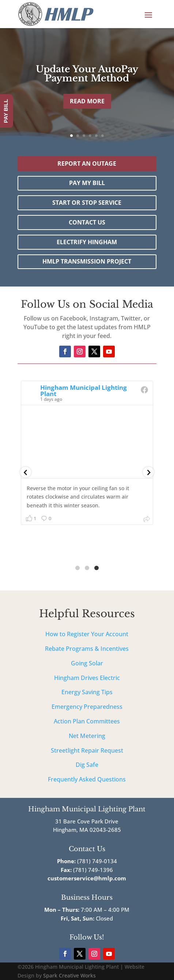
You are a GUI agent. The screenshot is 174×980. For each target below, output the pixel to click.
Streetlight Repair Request (87, 750)
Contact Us (87, 222)
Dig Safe (87, 765)
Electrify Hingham (87, 242)
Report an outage (87, 164)
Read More (87, 101)
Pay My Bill (87, 183)
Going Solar (87, 663)
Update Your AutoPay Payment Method (87, 74)
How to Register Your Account (87, 634)
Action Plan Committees (87, 721)
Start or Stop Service (87, 203)
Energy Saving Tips (87, 692)
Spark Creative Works (69, 975)
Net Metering (87, 736)
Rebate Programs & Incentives (87, 649)
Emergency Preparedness (87, 707)
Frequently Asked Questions (87, 779)
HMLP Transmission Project (87, 261)
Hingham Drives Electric (87, 678)
